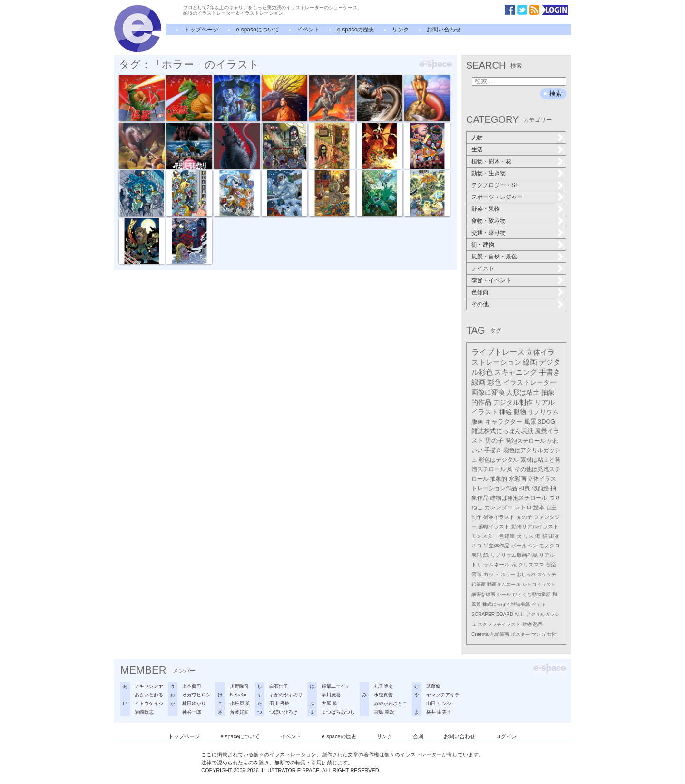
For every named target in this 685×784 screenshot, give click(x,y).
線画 (530, 362)
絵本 (539, 507)
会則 (418, 736)
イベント (308, 30)
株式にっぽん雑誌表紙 (506, 604)
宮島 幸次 (384, 712)
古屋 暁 (329, 703)
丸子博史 (383, 686)
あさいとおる (149, 695)
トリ (477, 565)
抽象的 (499, 479)
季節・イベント (491, 280)
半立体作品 (496, 546)
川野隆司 (239, 686)
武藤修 (433, 686)
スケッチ (547, 574)
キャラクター (504, 422)
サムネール (496, 565)
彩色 (494, 382)
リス (528, 536)
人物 (477, 138)
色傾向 (480, 292)
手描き (493, 450)
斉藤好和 (239, 712)
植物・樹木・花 (491, 161)
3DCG (547, 422)
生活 (477, 149)
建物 (527, 624)
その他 (480, 304)
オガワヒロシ (196, 695)
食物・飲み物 (489, 221)
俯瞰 (477, 574)
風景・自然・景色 (494, 257)
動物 (520, 412)
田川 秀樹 (279, 703)
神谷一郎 (192, 712)
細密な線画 (483, 594)
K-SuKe (238, 695)
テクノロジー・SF (495, 185)
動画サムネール (504, 584)
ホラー (508, 574)
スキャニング (516, 372)
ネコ (477, 546)
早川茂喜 (331, 695)
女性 (552, 634)
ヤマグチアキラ (443, 695)
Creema (480, 634)
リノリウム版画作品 (514, 555)
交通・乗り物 (489, 233)
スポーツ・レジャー (497, 197)
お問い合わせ (444, 30)
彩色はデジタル (499, 460)
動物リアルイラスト (535, 526)
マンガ (538, 634)
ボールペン (524, 546)
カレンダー (499, 507)
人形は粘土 (523, 392)
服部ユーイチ (336, 686)
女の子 (524, 517)
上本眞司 (192, 686)
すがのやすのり (286, 695)
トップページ (201, 30)
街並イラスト (499, 517)
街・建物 (483, 245)
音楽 (551, 565)
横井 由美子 (439, 712)
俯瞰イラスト (494, 526)
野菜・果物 (486, 209)
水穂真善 (383, 695)
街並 (554, 536)
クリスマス (531, 565)
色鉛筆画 (499, 634)
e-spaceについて (258, 30)
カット (491, 574)
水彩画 (518, 479)
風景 (530, 422)
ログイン (506, 736)
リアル (547, 555)
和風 (524, 488)
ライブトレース (498, 352)
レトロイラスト (539, 584)
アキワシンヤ (149, 686)
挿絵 (506, 412)
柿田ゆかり (194, 703)
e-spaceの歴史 (356, 30)
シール (504, 594)
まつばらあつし (338, 712)
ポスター (520, 634)
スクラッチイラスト (499, 624)
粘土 (519, 614)
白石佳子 (279, 686)
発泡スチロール (526, 441)
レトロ (523, 507)
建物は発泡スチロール (519, 498)
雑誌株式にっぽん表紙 (502, 431)
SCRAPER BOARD (492, 614)
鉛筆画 (479, 584)
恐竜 (538, 624)
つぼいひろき (284, 712)
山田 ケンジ (439, 703)
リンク (401, 30)
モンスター (484, 536)
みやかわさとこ (391, 703)
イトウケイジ (149, 703)
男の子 (494, 441)
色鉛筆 (507, 536)
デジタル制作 (513, 402)
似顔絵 (540, 488)
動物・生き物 (489, 173)
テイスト (483, 268)
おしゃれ (526, 574)
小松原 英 (240, 703)
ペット (539, 604)
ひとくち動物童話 (532, 594)
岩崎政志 (144, 712)
